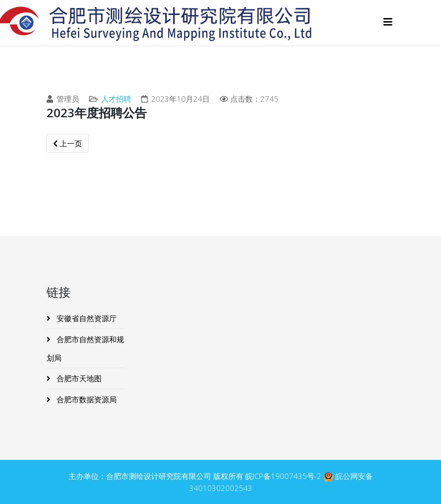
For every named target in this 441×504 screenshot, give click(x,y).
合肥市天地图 (78, 378)
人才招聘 (116, 99)
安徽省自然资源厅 (86, 318)
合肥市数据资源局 (86, 399)
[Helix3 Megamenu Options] (388, 22)
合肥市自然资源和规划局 (85, 348)
